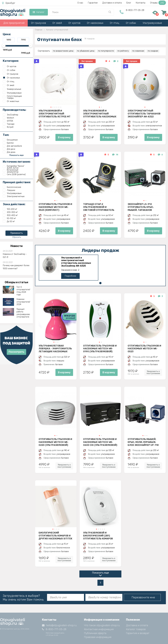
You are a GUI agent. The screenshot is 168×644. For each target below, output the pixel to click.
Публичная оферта (95, 633)
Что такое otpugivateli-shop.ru (102, 625)
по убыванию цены (86, 51)
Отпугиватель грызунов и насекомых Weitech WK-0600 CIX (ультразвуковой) (100, 442)
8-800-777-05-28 (135, 10)
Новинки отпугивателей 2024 (23, 302)
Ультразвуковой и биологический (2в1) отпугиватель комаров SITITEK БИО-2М (98, 536)
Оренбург (9, 3)
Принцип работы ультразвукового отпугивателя (23, 313)
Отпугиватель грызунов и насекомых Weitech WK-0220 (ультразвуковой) (55, 442)
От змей (57, 23)
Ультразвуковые (152, 23)
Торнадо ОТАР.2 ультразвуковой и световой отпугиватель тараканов (99, 207)
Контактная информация (99, 629)
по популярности (106, 51)
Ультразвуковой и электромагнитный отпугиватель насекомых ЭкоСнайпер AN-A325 (100, 114)
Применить (17, 233)
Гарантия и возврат (138, 633)
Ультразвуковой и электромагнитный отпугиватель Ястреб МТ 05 (55, 114)
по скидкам (153, 51)
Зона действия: (14, 204)
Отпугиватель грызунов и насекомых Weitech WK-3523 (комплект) (55, 207)
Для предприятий (14, 23)
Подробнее (70, 276)
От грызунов (39, 23)
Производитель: (14, 110)
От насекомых (95, 23)
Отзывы (158, 3)
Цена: (7, 34)
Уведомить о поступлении (153, 372)
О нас (80, 3)
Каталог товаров (136, 629)
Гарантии (93, 3)
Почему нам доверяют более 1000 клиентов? (16, 267)
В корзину (64, 137)
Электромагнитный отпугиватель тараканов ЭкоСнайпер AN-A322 (144, 114)
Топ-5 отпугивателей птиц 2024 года (23, 291)
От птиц (115, 23)
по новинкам (138, 51)
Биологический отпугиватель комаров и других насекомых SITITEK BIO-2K (55, 536)
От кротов (74, 23)
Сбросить (17, 237)
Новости (17, 246)
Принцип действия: (17, 182)
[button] (51, 107)
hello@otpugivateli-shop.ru (59, 625)
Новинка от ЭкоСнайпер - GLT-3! (15, 256)
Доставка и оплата (137, 625)
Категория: (11, 61)
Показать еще (100, 573)
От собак (131, 23)
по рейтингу (123, 51)
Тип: (6, 135)
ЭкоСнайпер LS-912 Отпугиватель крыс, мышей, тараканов (141, 207)
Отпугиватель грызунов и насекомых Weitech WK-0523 (144, 349)
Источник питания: (17, 162)
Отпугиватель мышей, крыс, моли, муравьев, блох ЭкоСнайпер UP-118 (143, 442)
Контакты (141, 3)
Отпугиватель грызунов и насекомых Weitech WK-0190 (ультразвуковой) (100, 349)
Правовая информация (98, 637)
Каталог (39, 12)
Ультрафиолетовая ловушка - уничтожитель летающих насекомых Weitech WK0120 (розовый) (55, 349)
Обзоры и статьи (16, 282)
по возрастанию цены (63, 51)
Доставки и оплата (112, 3)
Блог (129, 3)
